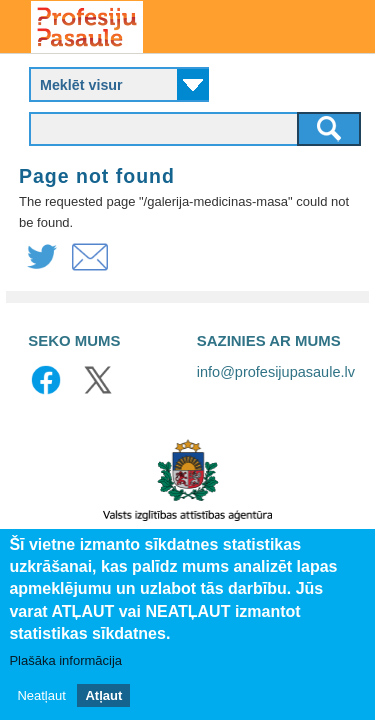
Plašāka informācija (65, 661)
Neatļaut (41, 697)
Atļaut (103, 697)
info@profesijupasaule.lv (276, 372)
